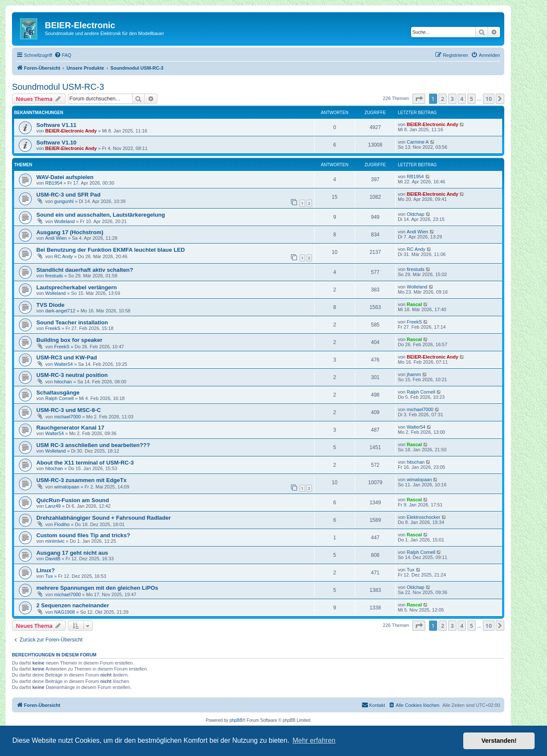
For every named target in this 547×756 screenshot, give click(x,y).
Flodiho (62, 524)
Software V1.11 (56, 125)
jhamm (414, 374)
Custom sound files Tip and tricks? (83, 535)
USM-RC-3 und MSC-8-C (69, 410)
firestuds (54, 276)
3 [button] (452, 99)
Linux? (46, 570)
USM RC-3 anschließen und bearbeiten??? (93, 445)
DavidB (53, 559)
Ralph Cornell (60, 398)
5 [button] (472, 99)
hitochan (63, 382)
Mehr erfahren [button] (314, 740)
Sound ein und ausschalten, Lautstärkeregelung (101, 215)
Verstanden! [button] (499, 741)
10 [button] (489, 99)
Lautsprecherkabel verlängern (76, 287)
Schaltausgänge (58, 393)
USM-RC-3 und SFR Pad (68, 195)
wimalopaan (67, 487)
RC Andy (63, 256)
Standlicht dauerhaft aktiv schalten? (85, 270)
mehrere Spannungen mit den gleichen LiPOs (97, 588)
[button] (419, 99)
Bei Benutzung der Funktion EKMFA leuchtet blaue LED (111, 250)
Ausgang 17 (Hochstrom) (70, 232)
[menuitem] (63, 55)
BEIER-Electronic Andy (71, 131)
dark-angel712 (60, 311)
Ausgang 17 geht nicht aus (72, 553)
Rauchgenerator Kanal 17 (70, 428)
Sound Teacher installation (72, 322)
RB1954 (54, 183)
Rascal (414, 304)
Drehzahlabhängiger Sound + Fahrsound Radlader (104, 518)
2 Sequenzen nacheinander (73, 605)
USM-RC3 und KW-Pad (67, 357)
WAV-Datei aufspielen (65, 177)
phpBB (236, 720)
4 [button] (462, 99)
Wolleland (65, 221)
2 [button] (443, 99)
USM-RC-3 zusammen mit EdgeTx (81, 480)
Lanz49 (53, 506)
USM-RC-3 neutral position (72, 375)
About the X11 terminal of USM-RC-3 (85, 463)
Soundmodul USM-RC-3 (58, 87)
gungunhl (64, 201)
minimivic (55, 541)
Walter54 (64, 364)
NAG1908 (65, 612)
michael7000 (68, 417)
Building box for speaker (69, 340)
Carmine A (418, 142)
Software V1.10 (56, 143)
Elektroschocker (423, 517)
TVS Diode (50, 305)
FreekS (53, 328)
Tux (49, 576)
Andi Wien (56, 238)
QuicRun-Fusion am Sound (73, 500)
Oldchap (416, 214)
